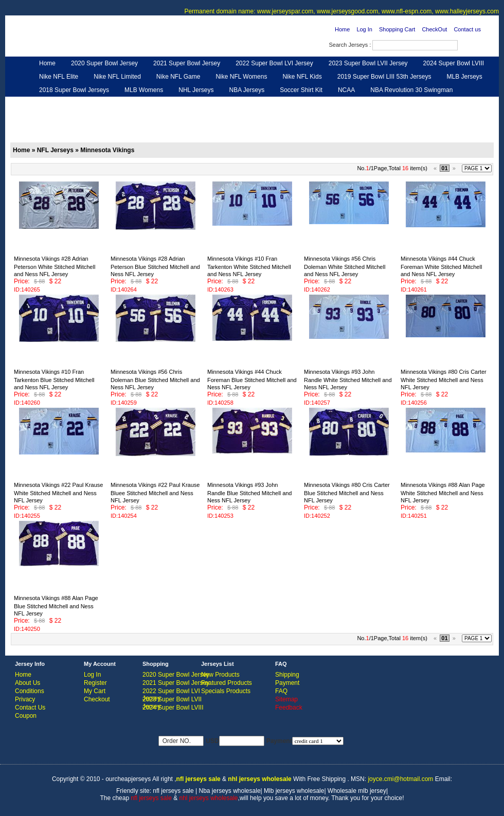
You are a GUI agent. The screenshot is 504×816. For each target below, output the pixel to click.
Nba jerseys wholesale (230, 791)
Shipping (287, 675)
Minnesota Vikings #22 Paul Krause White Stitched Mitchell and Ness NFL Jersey (58, 493)
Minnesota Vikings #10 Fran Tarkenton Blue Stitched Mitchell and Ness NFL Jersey (54, 379)
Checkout (97, 699)
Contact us (467, 29)
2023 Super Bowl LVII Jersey (368, 63)
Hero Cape (125, 103)
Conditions (30, 691)
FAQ (281, 691)
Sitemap (286, 699)
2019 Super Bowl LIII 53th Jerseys (384, 77)
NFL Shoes (286, 103)
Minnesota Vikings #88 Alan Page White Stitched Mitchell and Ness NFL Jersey (443, 493)
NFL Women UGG (230, 103)
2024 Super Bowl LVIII (454, 63)
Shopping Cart (397, 29)
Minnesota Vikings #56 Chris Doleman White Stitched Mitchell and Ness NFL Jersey (345, 266)
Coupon (26, 716)
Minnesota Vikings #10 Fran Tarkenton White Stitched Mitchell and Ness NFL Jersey (249, 266)
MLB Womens (144, 90)
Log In (364, 29)
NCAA (346, 90)
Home (342, 29)
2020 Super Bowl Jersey (104, 63)
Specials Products (226, 691)
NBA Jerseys (247, 90)
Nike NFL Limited (117, 77)
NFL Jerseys (173, 103)
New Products (220, 675)
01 (444, 168)
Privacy (25, 699)
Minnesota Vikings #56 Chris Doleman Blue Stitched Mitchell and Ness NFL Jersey (155, 379)
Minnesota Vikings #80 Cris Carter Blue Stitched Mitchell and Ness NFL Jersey (347, 493)
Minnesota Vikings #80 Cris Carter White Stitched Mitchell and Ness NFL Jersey (444, 379)
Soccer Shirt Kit (301, 90)
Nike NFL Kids (302, 77)
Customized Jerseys (67, 103)
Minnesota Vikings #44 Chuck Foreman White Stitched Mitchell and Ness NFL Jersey (441, 266)
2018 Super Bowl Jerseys (74, 90)
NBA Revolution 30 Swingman (411, 90)
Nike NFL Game (178, 77)
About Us (28, 683)
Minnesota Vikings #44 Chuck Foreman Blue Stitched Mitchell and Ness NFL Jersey (252, 379)
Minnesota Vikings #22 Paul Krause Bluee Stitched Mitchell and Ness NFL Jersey (155, 493)
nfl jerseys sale (173, 791)
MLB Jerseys (464, 77)
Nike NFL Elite (59, 77)
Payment (287, 683)
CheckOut (434, 29)
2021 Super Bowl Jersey (187, 63)
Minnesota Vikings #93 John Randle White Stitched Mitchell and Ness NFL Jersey (348, 379)
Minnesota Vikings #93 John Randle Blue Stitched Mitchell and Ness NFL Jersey (249, 493)
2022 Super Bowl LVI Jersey (274, 63)
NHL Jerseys (196, 90)
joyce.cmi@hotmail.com (400, 779)
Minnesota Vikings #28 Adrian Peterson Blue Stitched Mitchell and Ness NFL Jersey (155, 266)
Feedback (402, 103)
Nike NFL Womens (241, 77)
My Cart (95, 691)
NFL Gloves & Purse (345, 103)
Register (95, 683)
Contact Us (30, 708)
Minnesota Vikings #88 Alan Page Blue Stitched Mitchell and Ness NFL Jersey (56, 606)
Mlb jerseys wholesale (294, 791)
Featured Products (227, 683)
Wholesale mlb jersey (357, 791)
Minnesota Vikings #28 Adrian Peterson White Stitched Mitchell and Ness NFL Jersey (55, 266)
